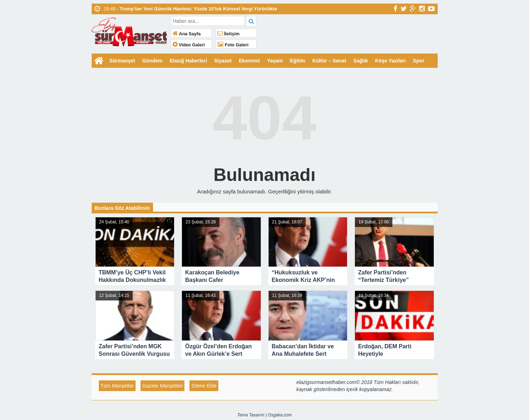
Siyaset (223, 61)
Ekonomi (250, 61)
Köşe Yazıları (391, 61)
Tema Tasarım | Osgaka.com (264, 415)
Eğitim (298, 61)
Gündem (152, 61)
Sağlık (361, 61)
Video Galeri (189, 45)
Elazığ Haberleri (189, 61)
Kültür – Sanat (329, 61)
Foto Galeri (233, 45)
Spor (419, 61)
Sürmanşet (122, 61)
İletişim (228, 34)
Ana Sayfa (187, 34)
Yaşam (275, 61)
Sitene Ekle (204, 386)
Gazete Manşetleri (163, 386)
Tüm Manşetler (117, 386)
